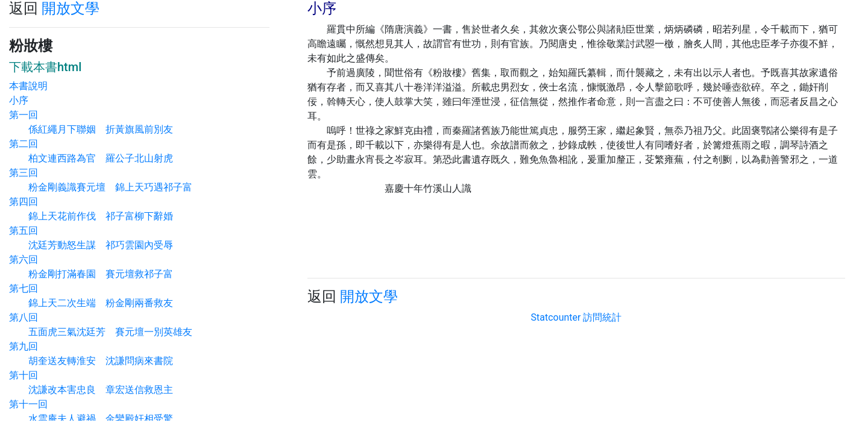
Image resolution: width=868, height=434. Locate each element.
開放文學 (71, 8)
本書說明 (28, 86)
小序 (19, 100)
